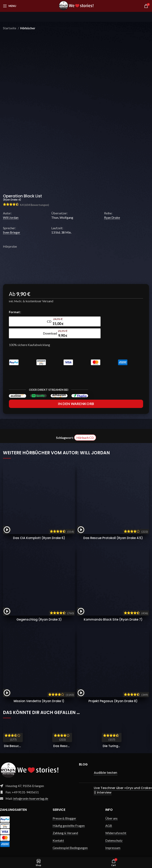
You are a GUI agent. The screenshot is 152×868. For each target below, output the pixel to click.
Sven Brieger (12, 232)
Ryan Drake (112, 217)
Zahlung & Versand (65, 825)
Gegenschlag (39, 612)
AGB (109, 818)
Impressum (113, 840)
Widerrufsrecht (116, 825)
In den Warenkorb (76, 396)
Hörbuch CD (85, 430)
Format (14, 312)
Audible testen (105, 765)
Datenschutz (114, 833)
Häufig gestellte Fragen (69, 818)
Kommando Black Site (113, 612)
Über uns (111, 811)
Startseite (10, 28)
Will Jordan (11, 217)
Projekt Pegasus (113, 694)
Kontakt (58, 833)
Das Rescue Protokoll (113, 530)
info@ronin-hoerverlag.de (31, 791)
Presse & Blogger (64, 811)
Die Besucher (14, 738)
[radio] (26, 321)
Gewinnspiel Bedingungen (70, 840)
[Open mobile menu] (10, 6)
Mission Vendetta (39, 694)
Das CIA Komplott (39, 530)
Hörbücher (28, 28)
